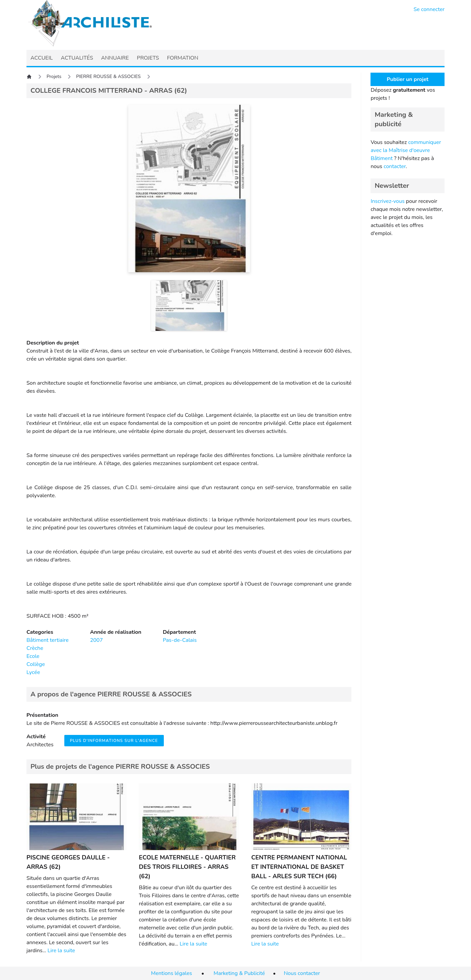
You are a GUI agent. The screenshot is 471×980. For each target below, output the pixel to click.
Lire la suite (61, 951)
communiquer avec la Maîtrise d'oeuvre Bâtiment (406, 150)
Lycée (33, 672)
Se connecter (429, 9)
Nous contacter (302, 973)
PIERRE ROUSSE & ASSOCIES (108, 77)
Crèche (35, 648)
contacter (395, 166)
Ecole (33, 656)
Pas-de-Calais (180, 640)
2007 (96, 640)
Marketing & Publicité (239, 973)
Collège (36, 664)
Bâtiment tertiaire (48, 640)
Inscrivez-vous (387, 201)
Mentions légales (172, 973)
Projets (54, 77)
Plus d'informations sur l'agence (114, 741)
